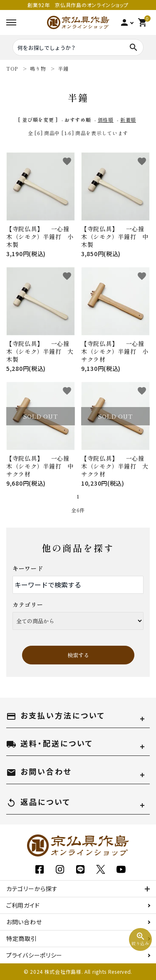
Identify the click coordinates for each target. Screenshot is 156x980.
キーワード (28, 568)
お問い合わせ (24, 922)
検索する (78, 655)
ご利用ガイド (23, 905)
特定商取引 (22, 938)
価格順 (106, 120)
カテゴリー (28, 605)
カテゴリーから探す (32, 889)
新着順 (128, 120)
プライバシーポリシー (34, 955)
